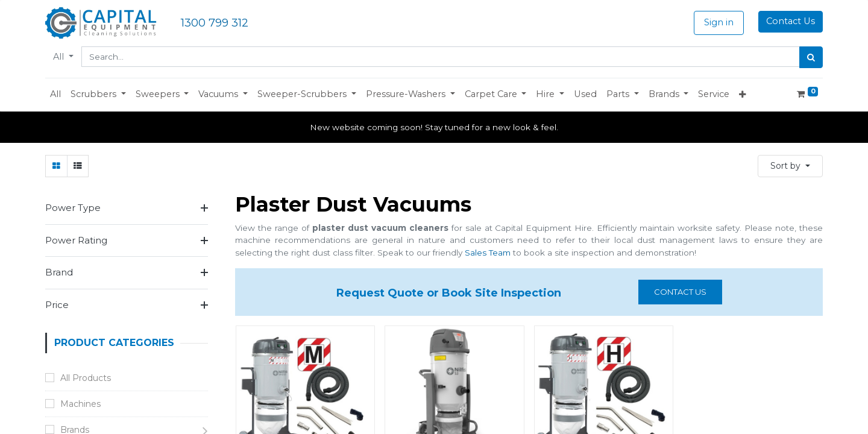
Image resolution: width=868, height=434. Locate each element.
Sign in (719, 22)
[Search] (811, 57)
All (60, 57)
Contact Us (791, 21)
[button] (98, 95)
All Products (86, 378)
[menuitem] (55, 95)
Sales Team (488, 253)
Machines (80, 404)
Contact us (680, 292)
